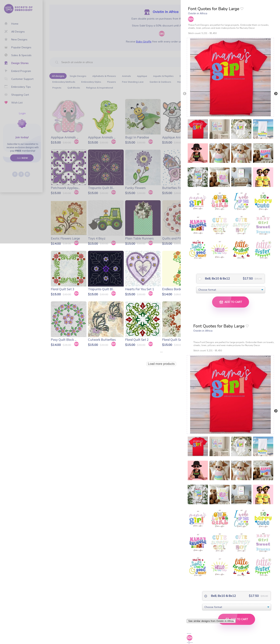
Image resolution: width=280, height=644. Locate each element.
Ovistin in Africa (198, 13)
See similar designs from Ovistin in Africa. (211, 621)
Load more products (161, 364)
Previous (185, 94)
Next (276, 94)
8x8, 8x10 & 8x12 (217, 278)
